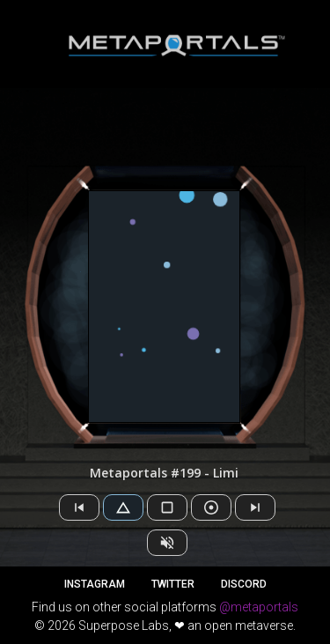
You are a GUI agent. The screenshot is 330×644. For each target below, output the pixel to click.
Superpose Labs (124, 625)
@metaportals (259, 607)
